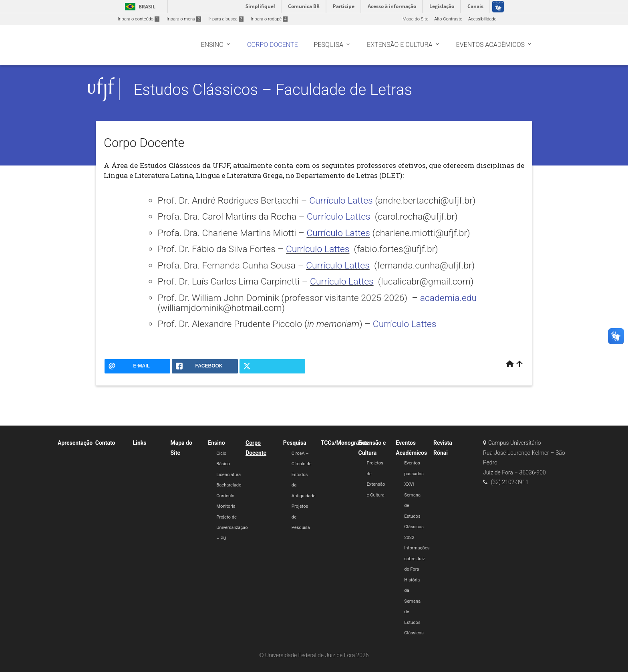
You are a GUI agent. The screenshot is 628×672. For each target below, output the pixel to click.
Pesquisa (295, 443)
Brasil (139, 7)
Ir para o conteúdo (139, 19)
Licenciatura (228, 475)
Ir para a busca (226, 19)
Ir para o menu (184, 19)
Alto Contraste (448, 19)
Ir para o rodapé (269, 19)
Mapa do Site (415, 19)
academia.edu (448, 298)
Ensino (216, 443)
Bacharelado (229, 485)
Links (140, 443)
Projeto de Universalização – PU (232, 528)
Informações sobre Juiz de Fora (417, 559)
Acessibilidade (482, 19)
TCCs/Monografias (345, 443)
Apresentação (75, 443)
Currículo (225, 496)
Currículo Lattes (341, 201)
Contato (105, 443)
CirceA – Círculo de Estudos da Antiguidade (304, 475)
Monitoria (226, 506)
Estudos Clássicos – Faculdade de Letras (273, 90)
